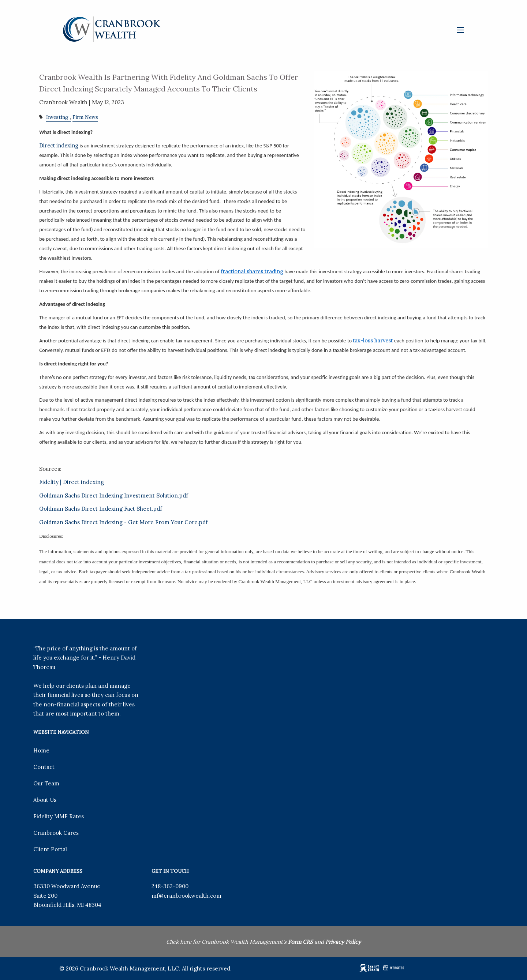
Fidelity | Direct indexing (72, 482)
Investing (57, 117)
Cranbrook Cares (56, 833)
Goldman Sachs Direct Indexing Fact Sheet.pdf (101, 509)
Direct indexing (59, 145)
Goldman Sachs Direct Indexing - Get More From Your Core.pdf (124, 522)
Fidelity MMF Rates (59, 816)
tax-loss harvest (373, 340)
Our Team (46, 783)
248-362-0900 (170, 886)
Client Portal (50, 849)
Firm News (85, 117)
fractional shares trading (252, 271)
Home (41, 750)
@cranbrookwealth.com (190, 896)
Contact (44, 767)
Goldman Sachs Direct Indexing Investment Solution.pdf (114, 495)
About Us (45, 800)
